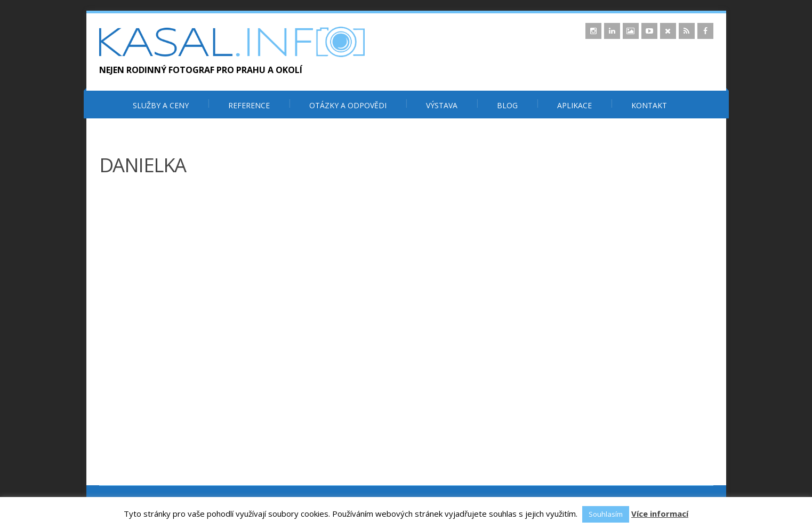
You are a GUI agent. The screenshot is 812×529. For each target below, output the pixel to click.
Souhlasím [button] (606, 514)
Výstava (442, 105)
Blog (507, 105)
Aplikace (574, 105)
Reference (249, 105)
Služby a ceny (161, 105)
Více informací (660, 514)
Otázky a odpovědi (348, 105)
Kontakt (649, 105)
